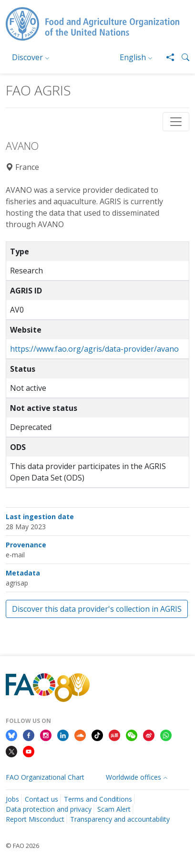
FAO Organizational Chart (45, 777)
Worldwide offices (133, 777)
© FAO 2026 (22, 846)
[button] (182, 57)
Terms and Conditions (98, 799)
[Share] (166, 57)
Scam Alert (114, 809)
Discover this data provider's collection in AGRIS (97, 609)
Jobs (12, 799)
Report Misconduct (35, 819)
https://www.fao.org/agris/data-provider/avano (94, 349)
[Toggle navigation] (176, 122)
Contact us (41, 799)
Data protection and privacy (49, 809)
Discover (27, 57)
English (133, 57)
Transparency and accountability (120, 819)
